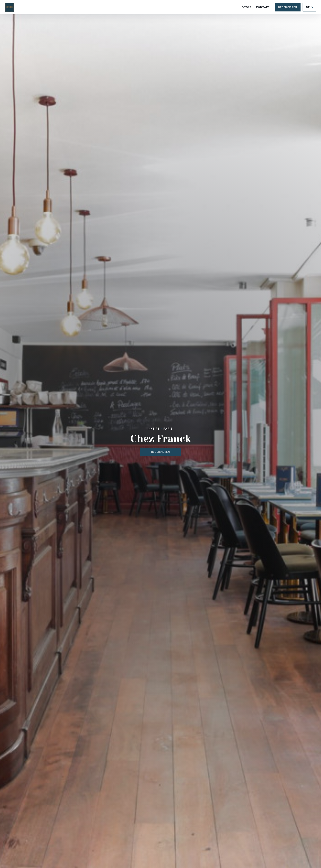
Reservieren (288, 7)
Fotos (246, 7)
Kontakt (263, 7)
